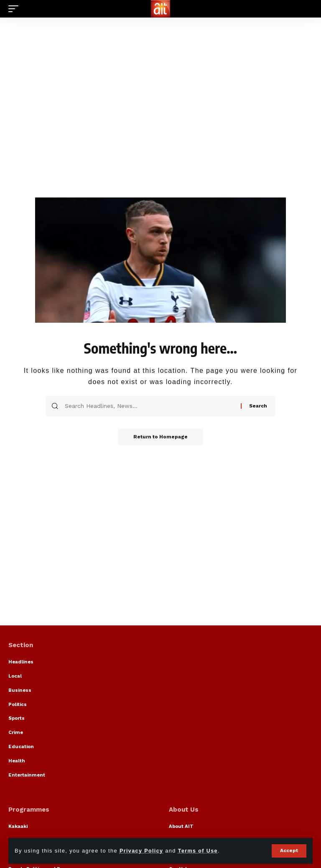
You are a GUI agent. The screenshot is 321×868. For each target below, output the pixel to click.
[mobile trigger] (15, 9)
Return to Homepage (160, 437)
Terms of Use (199, 851)
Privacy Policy (142, 851)
